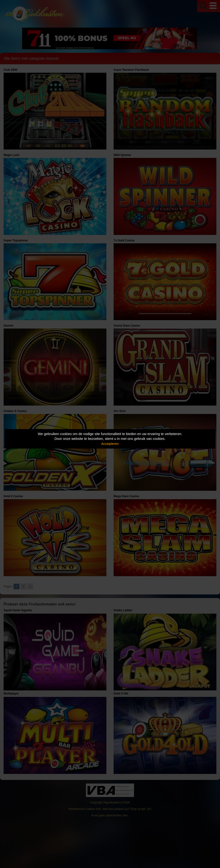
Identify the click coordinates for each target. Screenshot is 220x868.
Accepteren (110, 444)
